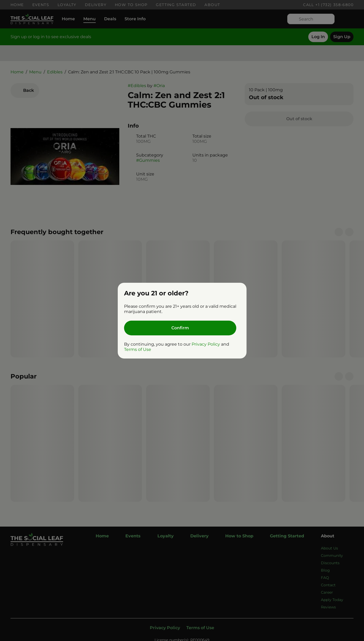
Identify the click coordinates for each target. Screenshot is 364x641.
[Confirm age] (180, 328)
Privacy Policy (206, 344)
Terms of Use (138, 349)
